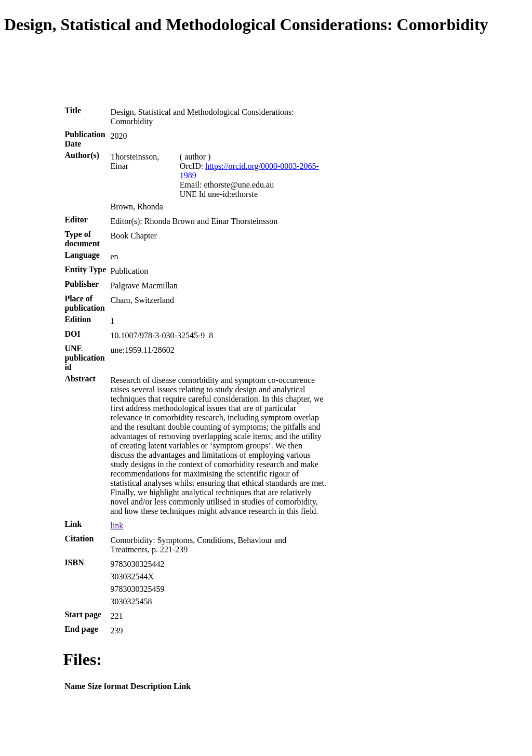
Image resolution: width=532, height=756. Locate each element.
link (117, 526)
